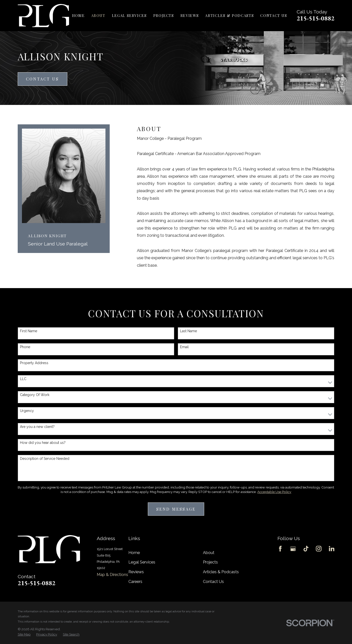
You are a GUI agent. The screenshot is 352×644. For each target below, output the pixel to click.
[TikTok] (306, 549)
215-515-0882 (316, 18)
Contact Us (42, 79)
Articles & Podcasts (221, 572)
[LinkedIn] (332, 549)
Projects (210, 562)
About (209, 553)
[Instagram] (319, 549)
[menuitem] (24, 634)
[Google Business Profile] (293, 549)
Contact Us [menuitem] (274, 15)
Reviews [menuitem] (190, 15)
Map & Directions (112, 575)
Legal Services (142, 562)
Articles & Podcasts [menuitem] (229, 15)
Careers (135, 582)
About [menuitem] (98, 15)
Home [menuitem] (78, 15)
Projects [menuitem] (164, 15)
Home (134, 553)
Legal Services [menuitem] (129, 15)
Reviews (136, 572)
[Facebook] (280, 549)
